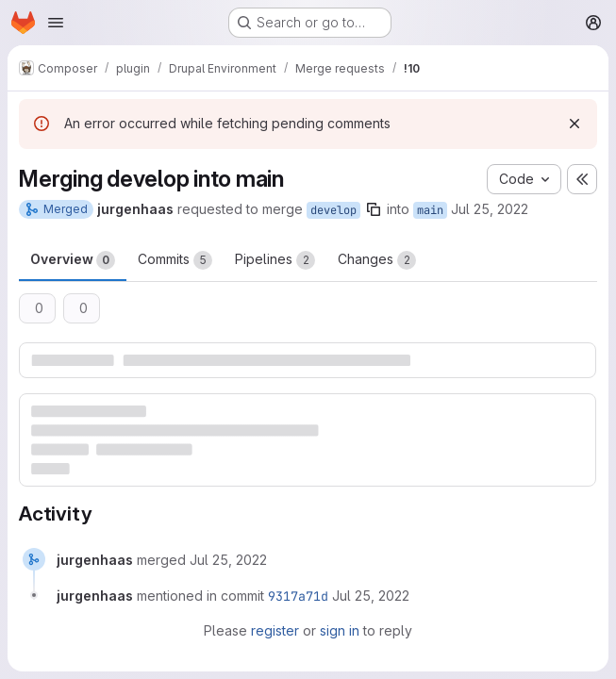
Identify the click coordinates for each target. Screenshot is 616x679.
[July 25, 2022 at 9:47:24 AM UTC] (228, 560)
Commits (175, 260)
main (430, 210)
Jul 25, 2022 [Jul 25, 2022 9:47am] (490, 209)
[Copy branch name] (374, 209)
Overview (73, 260)
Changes (377, 260)
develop (333, 210)
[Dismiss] (574, 124)
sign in (340, 630)
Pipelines (275, 260)
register (275, 630)
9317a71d (298, 596)
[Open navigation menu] (56, 23)
